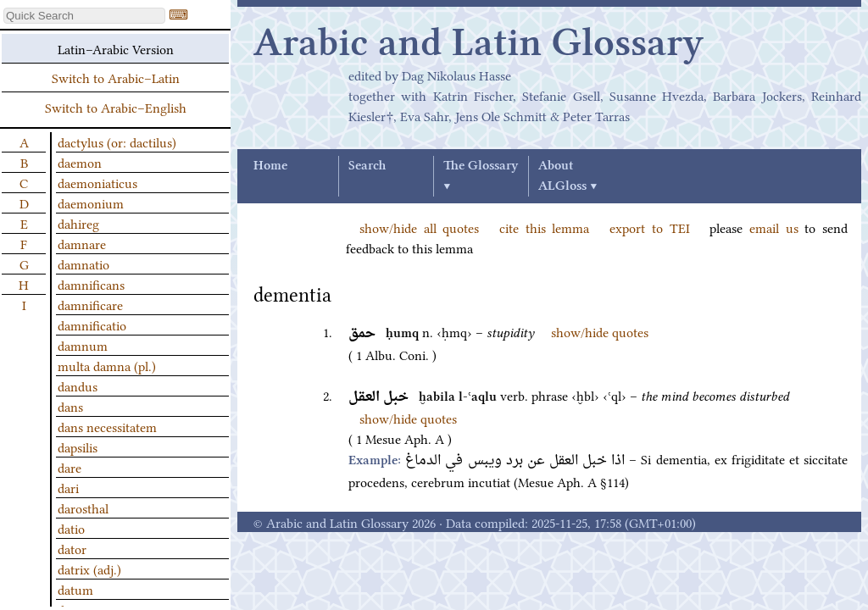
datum (75, 589)
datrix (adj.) (89, 568)
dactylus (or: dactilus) (117, 141)
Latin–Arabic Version (116, 48)
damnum (83, 345)
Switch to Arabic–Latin (116, 77)
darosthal (83, 507)
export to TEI (649, 227)
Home (270, 166)
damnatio (83, 263)
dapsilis (78, 446)
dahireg (78, 223)
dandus (78, 385)
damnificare (90, 304)
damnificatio (92, 324)
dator (72, 548)
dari (68, 487)
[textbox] (84, 16)
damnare (82, 243)
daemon (80, 162)
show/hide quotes (600, 331)
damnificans (91, 284)
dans (70, 406)
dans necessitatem (107, 426)
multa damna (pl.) (107, 365)
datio (71, 528)
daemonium (91, 202)
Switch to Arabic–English (116, 107)
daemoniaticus (97, 182)
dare (70, 467)
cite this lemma (544, 227)
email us (774, 227)
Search (367, 166)
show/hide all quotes (419, 227)
